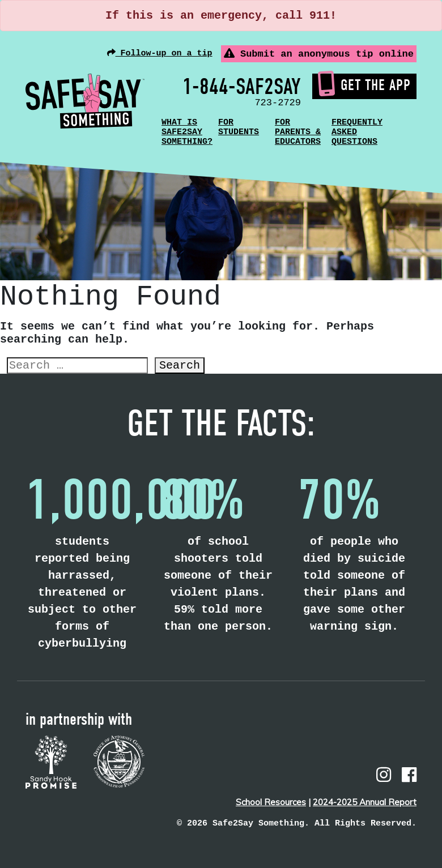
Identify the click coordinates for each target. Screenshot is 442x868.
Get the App (364, 85)
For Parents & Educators (298, 132)
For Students (239, 127)
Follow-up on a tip (160, 53)
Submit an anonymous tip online (319, 54)
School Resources (271, 802)
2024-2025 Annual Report (365, 802)
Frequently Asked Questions (357, 132)
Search (180, 365)
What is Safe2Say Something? (187, 132)
